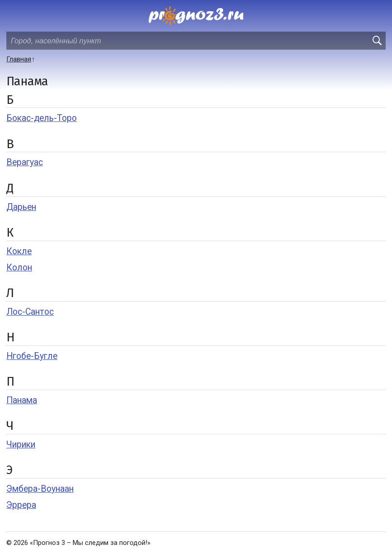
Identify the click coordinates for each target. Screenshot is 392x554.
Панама (22, 400)
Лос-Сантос (30, 312)
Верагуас (25, 162)
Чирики (21, 445)
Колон (19, 268)
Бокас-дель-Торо (42, 118)
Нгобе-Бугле (32, 356)
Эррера (21, 505)
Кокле (19, 251)
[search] (377, 41)
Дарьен (21, 207)
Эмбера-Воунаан (40, 489)
